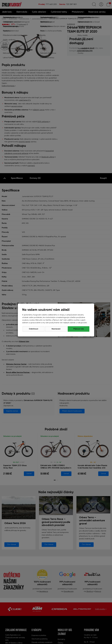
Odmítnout (34, 329)
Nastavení (56, 329)
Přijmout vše (79, 329)
